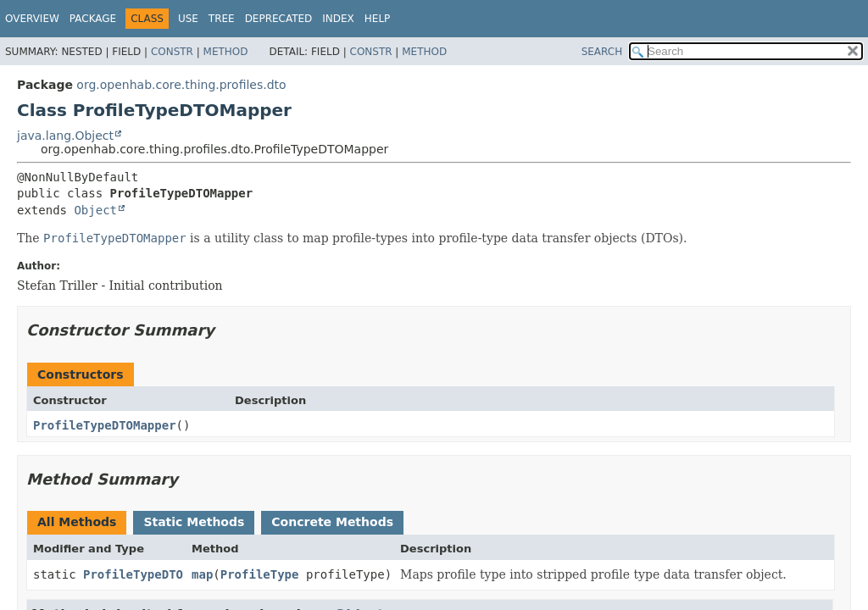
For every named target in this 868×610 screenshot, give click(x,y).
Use (188, 19)
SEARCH (602, 52)
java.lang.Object (65, 136)
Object (95, 210)
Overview (32, 19)
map (202, 574)
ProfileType (260, 574)
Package (93, 19)
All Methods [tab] (77, 522)
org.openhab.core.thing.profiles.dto (181, 85)
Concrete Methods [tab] (332, 522)
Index (338, 19)
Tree (222, 19)
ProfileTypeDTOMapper (105, 425)
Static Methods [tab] (194, 522)
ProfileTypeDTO (133, 574)
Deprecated (279, 19)
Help (378, 19)
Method (226, 52)
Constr (172, 52)
